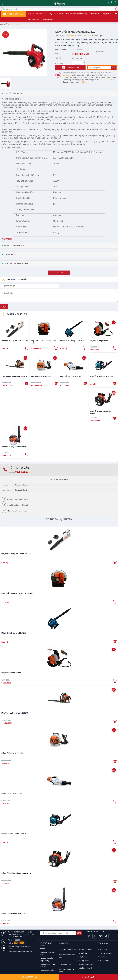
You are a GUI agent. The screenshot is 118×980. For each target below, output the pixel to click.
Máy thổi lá (107, 14)
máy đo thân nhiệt (56, 14)
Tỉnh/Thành (6, 485)
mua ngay (59, 273)
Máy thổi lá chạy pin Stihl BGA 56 (15, 341)
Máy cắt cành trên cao (37, 14)
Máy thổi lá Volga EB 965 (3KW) (14, 447)
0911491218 (108, 80)
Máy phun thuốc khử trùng (77, 14)
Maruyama (70, 36)
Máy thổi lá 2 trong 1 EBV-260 (72, 341)
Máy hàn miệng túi (86, 968)
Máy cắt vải (95, 14)
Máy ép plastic (34, 19)
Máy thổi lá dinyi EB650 (99, 341)
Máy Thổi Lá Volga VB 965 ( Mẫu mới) (44, 342)
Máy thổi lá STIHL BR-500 (41, 376)
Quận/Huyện (6, 490)
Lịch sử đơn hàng (106, 953)
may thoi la (7, 239)
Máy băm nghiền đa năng (66, 971)
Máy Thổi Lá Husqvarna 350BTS (14, 376)
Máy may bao (48, 19)
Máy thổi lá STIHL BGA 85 (70, 376)
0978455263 (22, 472)
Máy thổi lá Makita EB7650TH (101, 376)
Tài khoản (104, 949)
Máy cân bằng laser (86, 964)
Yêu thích (103, 957)
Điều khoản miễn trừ (49, 970)
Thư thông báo (105, 961)
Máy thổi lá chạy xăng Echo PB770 (101, 412)
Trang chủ (3, 24)
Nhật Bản (87, 36)
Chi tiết (82, 82)
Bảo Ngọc (81, 77)
